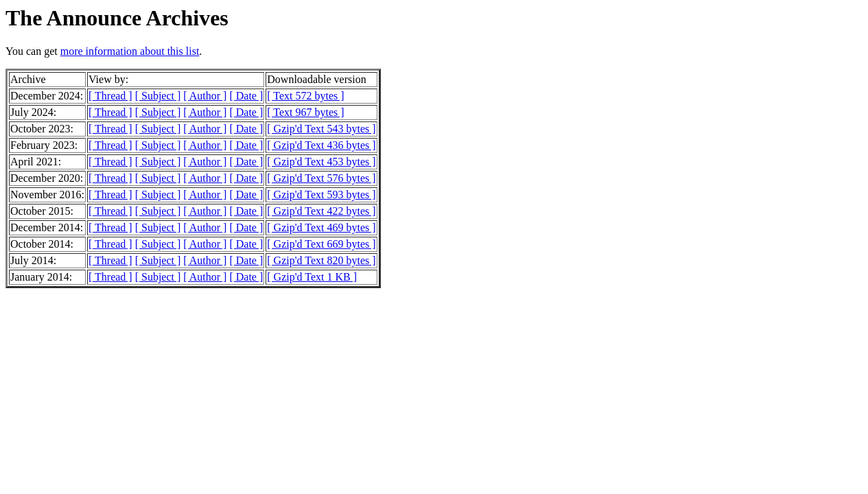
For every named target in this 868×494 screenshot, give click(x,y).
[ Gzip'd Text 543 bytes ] (321, 129)
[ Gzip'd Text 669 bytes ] (321, 244)
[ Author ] (205, 96)
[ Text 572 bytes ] (305, 96)
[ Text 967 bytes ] (305, 112)
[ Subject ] (158, 96)
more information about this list (130, 51)
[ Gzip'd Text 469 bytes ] (321, 227)
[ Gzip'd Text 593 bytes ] (321, 195)
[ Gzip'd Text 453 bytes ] (321, 162)
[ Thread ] (110, 96)
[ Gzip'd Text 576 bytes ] (321, 178)
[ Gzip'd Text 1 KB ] (312, 277)
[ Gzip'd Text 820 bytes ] (321, 260)
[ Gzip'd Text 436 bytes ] (321, 145)
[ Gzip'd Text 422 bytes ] (321, 211)
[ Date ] (246, 96)
